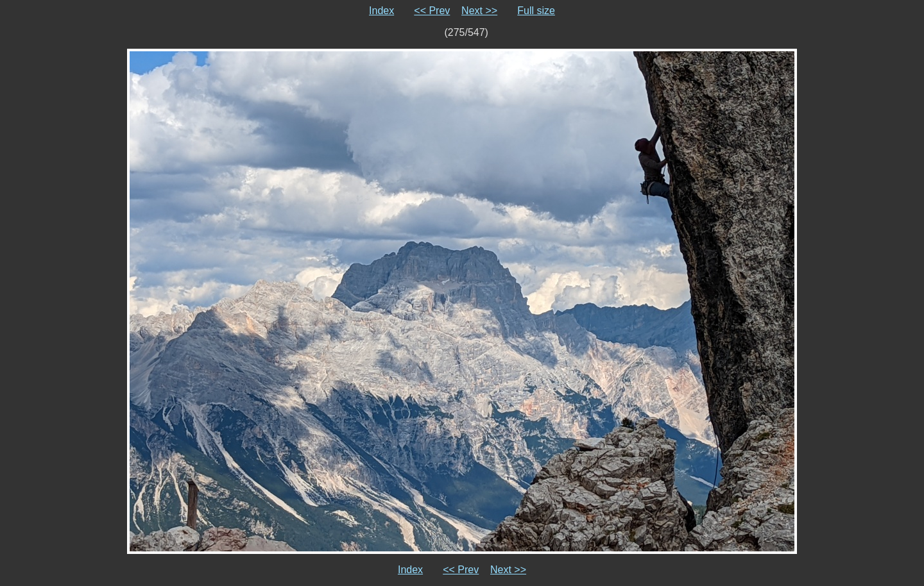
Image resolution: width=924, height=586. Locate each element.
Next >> (479, 11)
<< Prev (432, 11)
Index (381, 11)
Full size (536, 11)
